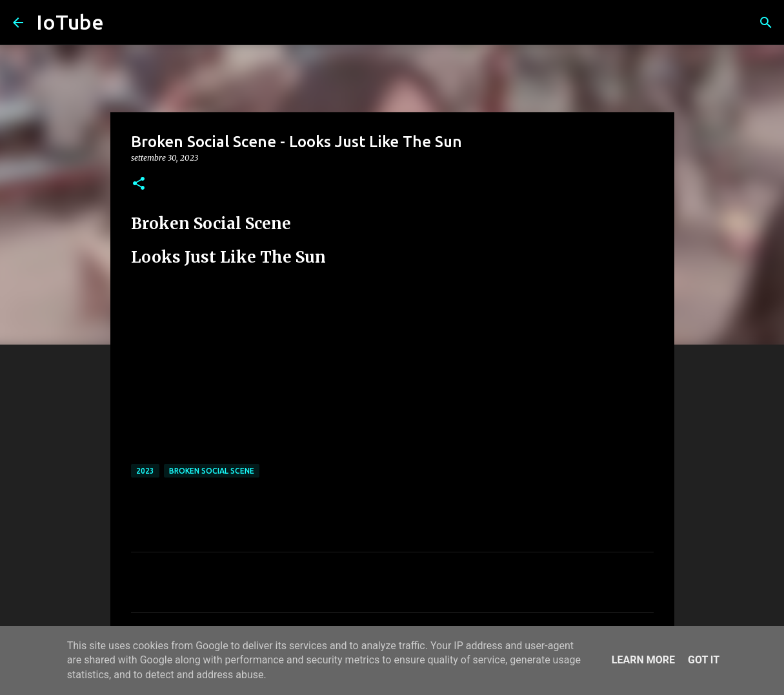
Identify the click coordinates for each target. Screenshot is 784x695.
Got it (704, 660)
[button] (139, 184)
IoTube (70, 22)
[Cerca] (766, 23)
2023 (145, 471)
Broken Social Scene (212, 471)
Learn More (643, 660)
